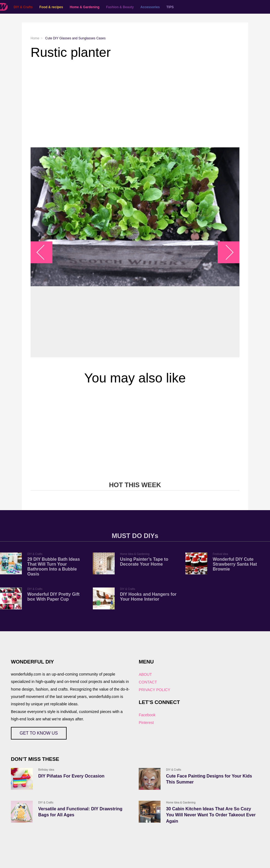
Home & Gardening (84, 7)
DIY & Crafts (23, 7)
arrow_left (44, 252)
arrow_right (226, 252)
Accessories (150, 7)
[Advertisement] (135, 104)
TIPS (170, 7)
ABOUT (145, 674)
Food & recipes (51, 7)
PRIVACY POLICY (154, 690)
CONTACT (148, 682)
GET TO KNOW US (39, 733)
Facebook (147, 715)
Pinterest (146, 723)
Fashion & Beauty (120, 7)
